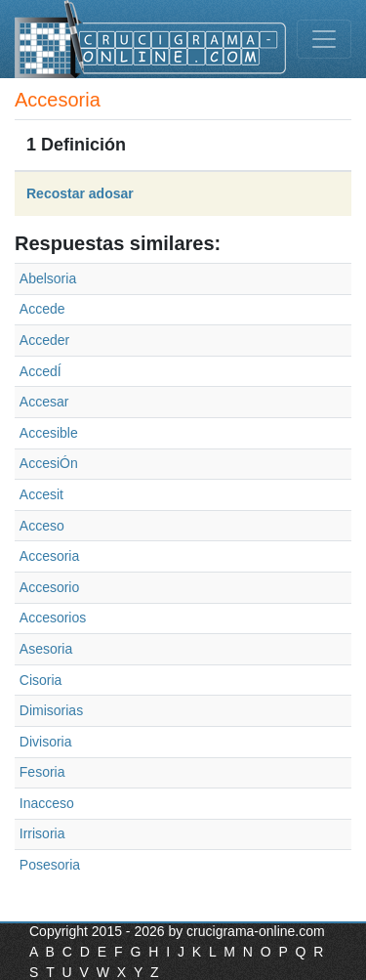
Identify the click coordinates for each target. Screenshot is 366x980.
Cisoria (41, 680)
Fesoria (42, 772)
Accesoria (49, 556)
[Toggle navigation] (324, 39)
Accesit (41, 494)
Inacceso (47, 803)
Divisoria (46, 742)
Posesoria (50, 865)
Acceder (44, 340)
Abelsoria (48, 278)
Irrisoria (42, 833)
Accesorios (53, 618)
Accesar (44, 402)
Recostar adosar (80, 193)
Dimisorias (51, 710)
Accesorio (49, 587)
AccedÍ (41, 371)
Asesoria (46, 649)
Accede (42, 309)
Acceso (42, 526)
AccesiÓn (49, 463)
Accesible (49, 433)
